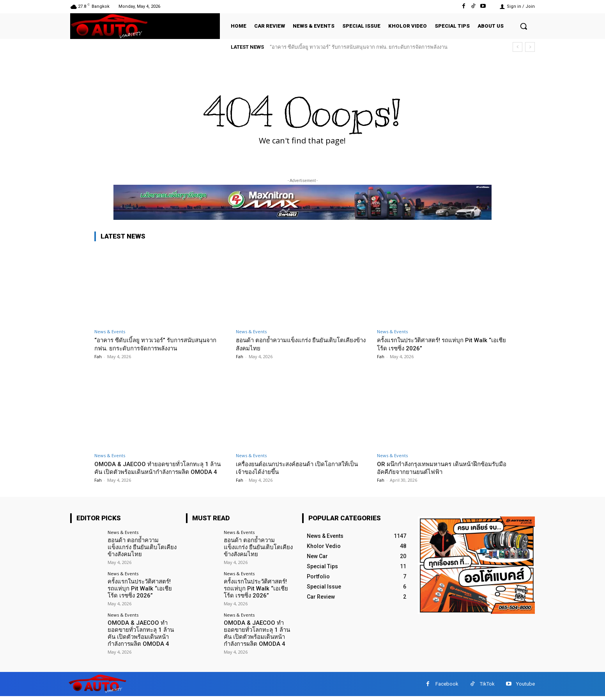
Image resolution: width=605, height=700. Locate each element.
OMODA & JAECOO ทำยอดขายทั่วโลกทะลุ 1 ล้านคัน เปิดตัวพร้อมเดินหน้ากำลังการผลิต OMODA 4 (158, 472)
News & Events (110, 331)
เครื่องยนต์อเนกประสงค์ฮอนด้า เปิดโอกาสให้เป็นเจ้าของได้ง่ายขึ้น (299, 468)
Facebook (447, 688)
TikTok (487, 688)
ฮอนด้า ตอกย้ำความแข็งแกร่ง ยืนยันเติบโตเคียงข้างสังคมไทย (143, 555)
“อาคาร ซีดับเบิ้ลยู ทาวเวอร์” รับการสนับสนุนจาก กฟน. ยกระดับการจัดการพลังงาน (359, 47)
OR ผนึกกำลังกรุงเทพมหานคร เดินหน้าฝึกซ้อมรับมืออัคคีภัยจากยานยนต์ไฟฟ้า (442, 468)
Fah (98, 356)
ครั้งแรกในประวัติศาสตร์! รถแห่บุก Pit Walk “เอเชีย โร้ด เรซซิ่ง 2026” (438, 344)
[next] (530, 47)
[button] (524, 26)
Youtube (525, 688)
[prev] (517, 47)
